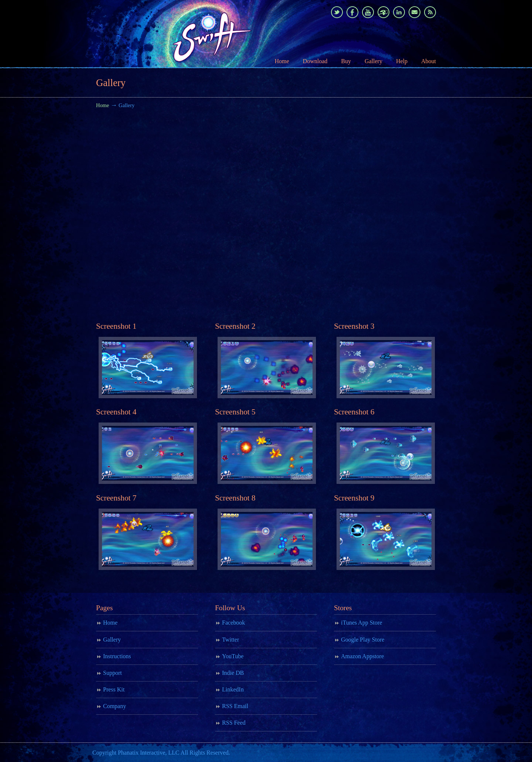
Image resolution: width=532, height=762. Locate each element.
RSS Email (235, 706)
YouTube (233, 656)
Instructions (117, 656)
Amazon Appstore (362, 656)
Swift (188, 34)
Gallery (112, 640)
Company (115, 706)
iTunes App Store (362, 623)
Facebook (233, 623)
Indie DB (233, 673)
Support (112, 673)
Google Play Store (363, 640)
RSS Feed (234, 723)
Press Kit (114, 689)
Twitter (231, 640)
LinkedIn (233, 689)
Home (103, 105)
